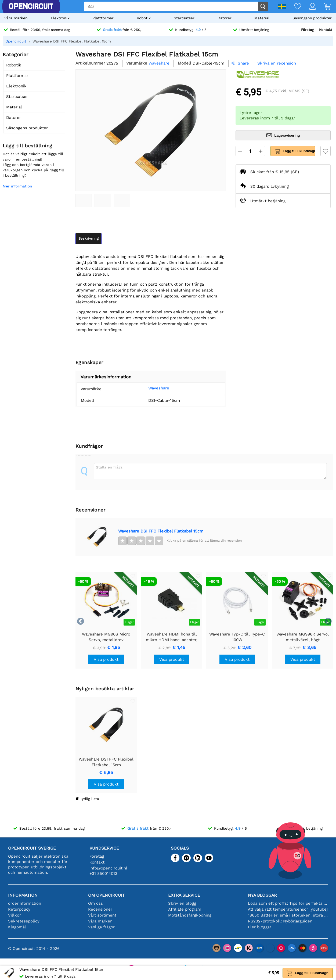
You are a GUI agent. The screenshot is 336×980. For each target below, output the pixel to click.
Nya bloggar (262, 895)
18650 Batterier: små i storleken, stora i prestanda (288, 915)
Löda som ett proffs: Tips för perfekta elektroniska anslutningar (288, 903)
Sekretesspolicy (24, 921)
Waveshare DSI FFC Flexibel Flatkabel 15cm (161, 531)
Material (262, 18)
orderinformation (25, 903)
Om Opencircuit (106, 895)
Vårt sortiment (102, 915)
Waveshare (159, 388)
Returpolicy (19, 909)
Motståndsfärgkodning (190, 915)
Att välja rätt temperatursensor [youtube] (288, 909)
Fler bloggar (260, 927)
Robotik (144, 18)
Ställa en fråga (109, 467)
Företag (307, 30)
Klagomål (17, 927)
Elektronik (60, 18)
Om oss (95, 903)
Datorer (225, 18)
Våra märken (16, 18)
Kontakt (326, 30)
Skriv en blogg (182, 903)
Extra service (184, 895)
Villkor (15, 915)
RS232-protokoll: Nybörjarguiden (280, 921)
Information (23, 895)
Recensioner (100, 909)
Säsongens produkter (312, 18)
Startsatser (184, 18)
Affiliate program (185, 909)
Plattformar (103, 18)
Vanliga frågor (101, 927)
